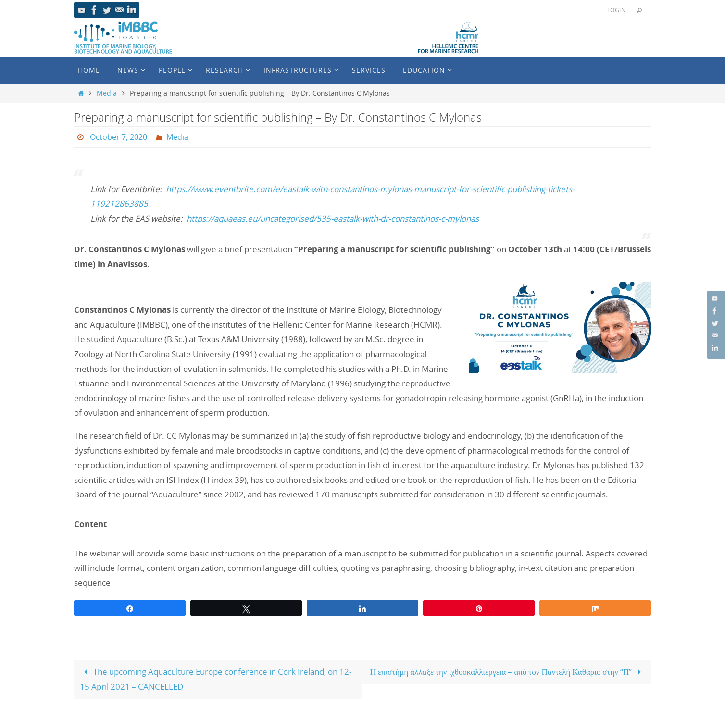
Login (616, 10)
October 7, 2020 (119, 137)
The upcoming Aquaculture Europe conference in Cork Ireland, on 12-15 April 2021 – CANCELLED (216, 679)
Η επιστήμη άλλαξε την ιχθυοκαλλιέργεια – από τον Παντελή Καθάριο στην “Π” (508, 672)
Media (107, 93)
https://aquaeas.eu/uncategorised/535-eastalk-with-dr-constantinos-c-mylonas (333, 218)
